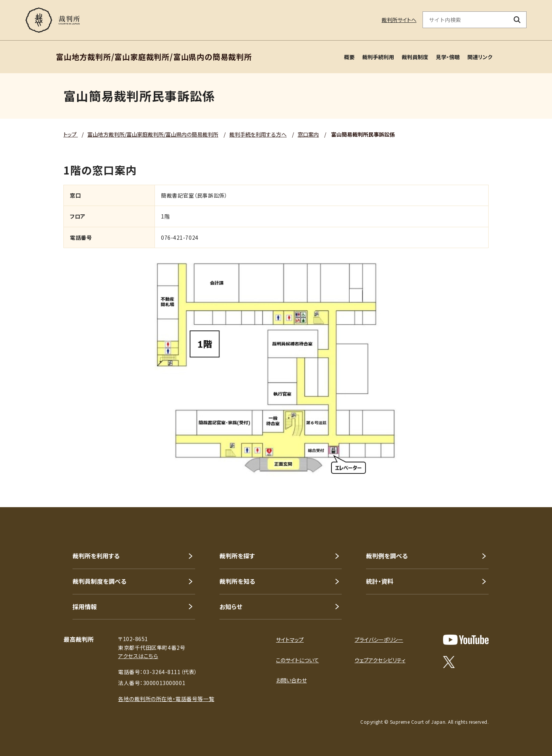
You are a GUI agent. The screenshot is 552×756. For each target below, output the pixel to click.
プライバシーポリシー (379, 640)
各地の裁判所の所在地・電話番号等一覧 (166, 699)
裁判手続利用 (378, 57)
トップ (71, 134)
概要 (349, 57)
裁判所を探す (237, 556)
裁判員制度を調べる (99, 581)
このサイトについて (297, 660)
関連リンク (480, 57)
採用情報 (85, 607)
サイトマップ (290, 640)
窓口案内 (308, 134)
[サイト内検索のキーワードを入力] (465, 20)
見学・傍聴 (448, 57)
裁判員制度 (415, 57)
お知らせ (231, 607)
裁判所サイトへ (399, 20)
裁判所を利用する (96, 556)
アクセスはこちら (138, 656)
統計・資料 (380, 581)
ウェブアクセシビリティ (380, 660)
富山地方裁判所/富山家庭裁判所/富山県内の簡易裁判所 (153, 134)
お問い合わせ (291, 680)
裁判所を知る (237, 581)
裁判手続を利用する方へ (258, 134)
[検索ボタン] (517, 20)
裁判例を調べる (387, 556)
